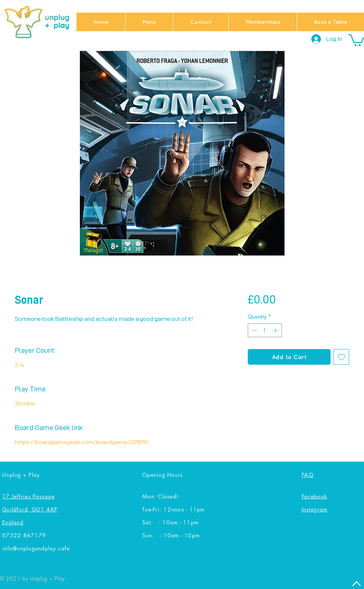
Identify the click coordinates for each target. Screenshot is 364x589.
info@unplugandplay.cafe (36, 548)
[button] (356, 40)
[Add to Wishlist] (341, 357)
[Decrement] (253, 330)
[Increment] (276, 330)
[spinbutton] (265, 330)
